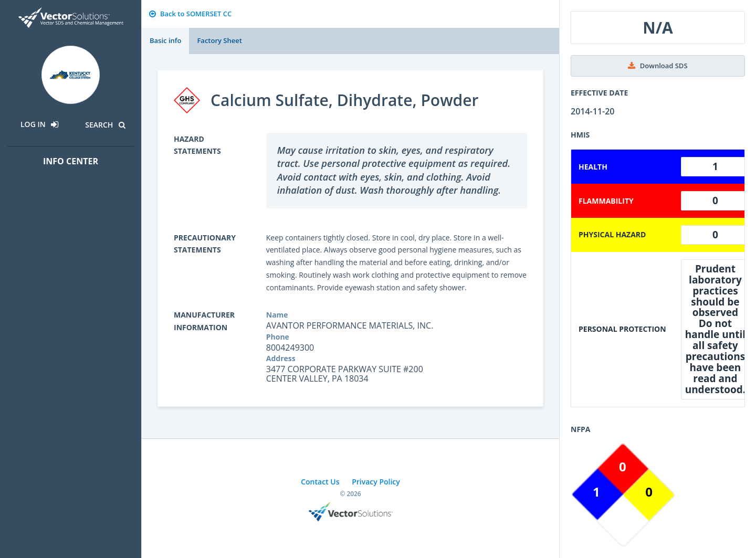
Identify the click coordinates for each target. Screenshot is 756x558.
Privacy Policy (376, 482)
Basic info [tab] (165, 40)
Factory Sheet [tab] (219, 40)
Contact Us (320, 482)
